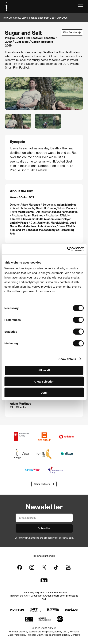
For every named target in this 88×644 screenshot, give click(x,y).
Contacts (76, 635)
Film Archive (70, 32)
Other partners (42, 484)
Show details (67, 359)
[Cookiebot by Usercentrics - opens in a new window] (67, 249)
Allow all (44, 370)
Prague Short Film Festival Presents (30, 38)
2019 (8, 42)
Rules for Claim (35, 635)
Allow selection (44, 381)
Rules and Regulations (57, 635)
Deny (44, 393)
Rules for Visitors (18, 631)
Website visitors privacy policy (45, 631)
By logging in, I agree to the (44, 538)
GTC (65, 631)
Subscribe (44, 528)
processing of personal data (59, 538)
